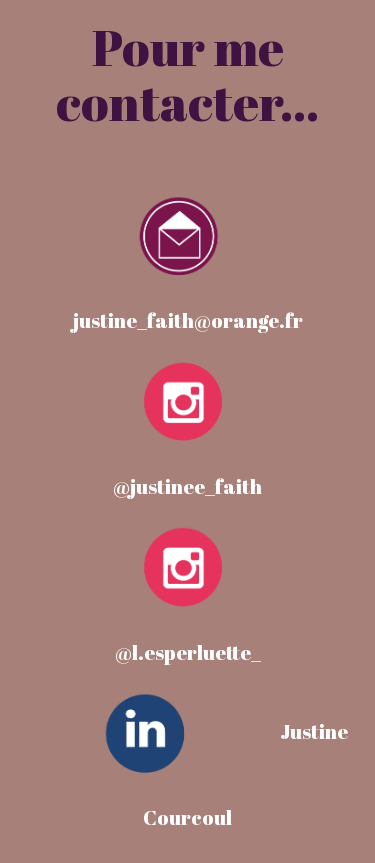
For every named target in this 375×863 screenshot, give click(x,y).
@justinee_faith (187, 486)
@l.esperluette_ (188, 652)
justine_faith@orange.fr (188, 320)
